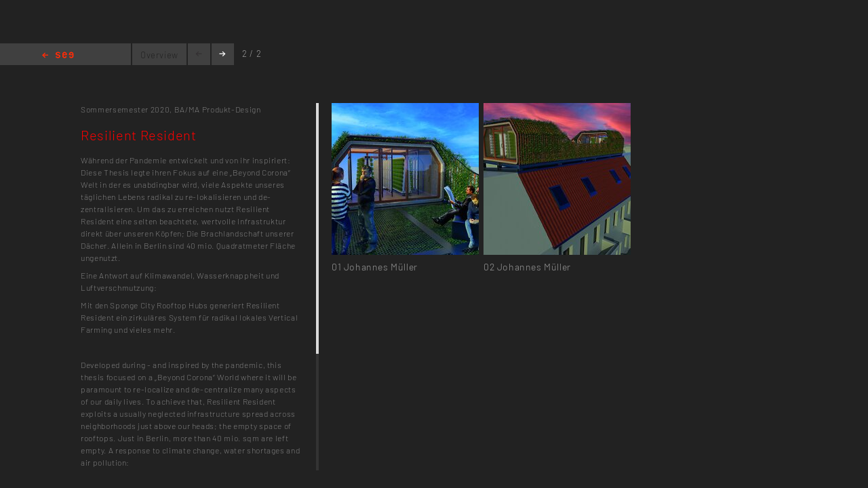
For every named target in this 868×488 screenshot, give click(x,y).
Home (58, 56)
